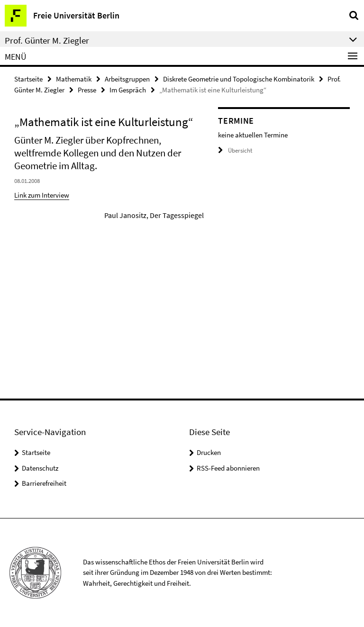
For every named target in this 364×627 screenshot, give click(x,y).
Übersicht (235, 150)
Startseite (28, 79)
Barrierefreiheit (44, 483)
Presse (87, 90)
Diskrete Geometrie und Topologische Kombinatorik (239, 79)
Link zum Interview (42, 195)
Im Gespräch (128, 90)
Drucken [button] (209, 452)
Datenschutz (40, 468)
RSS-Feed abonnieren (228, 468)
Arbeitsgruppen (127, 79)
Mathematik (74, 79)
